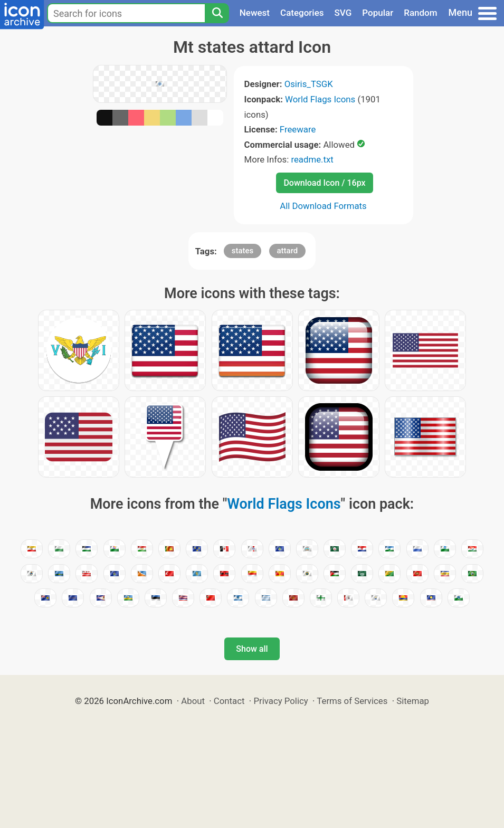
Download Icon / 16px (324, 183)
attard (288, 251)
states (243, 251)
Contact (229, 701)
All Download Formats (323, 206)
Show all (252, 649)
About (193, 701)
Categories (302, 13)
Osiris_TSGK (309, 84)
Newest (255, 13)
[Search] (217, 13)
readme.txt (312, 159)
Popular (378, 13)
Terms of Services (352, 701)
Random (420, 13)
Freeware (298, 129)
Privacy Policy (280, 701)
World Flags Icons (320, 99)
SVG (343, 13)
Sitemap (413, 701)
